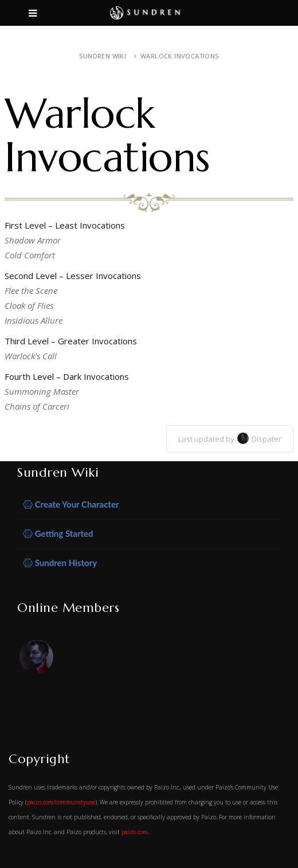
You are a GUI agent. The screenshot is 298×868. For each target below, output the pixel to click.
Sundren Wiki (103, 56)
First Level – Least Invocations (65, 225)
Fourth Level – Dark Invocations (67, 376)
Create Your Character (71, 504)
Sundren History (60, 563)
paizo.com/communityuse (61, 802)
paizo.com (135, 832)
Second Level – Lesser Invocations (73, 276)
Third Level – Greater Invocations (71, 341)
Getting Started (58, 534)
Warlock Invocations (180, 56)
